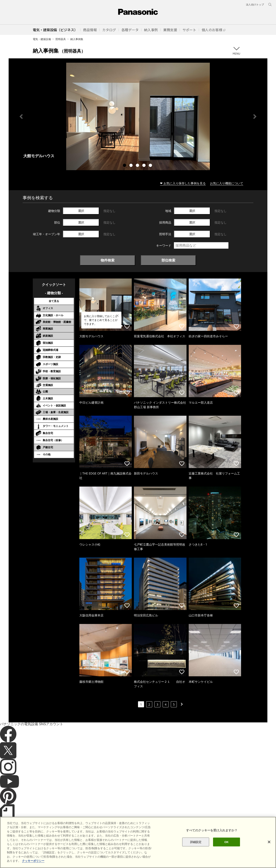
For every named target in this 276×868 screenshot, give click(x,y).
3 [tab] (138, 166)
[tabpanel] (138, 116)
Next (255, 117)
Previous (21, 117)
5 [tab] (151, 166)
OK (226, 852)
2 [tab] (132, 166)
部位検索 (168, 260)
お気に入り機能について (227, 183)
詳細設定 (196, 852)
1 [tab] (125, 166)
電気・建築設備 (42, 39)
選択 (81, 211)
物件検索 (108, 260)
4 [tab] (144, 166)
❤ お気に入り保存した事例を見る (183, 183)
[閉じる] (269, 852)
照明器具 (61, 39)
